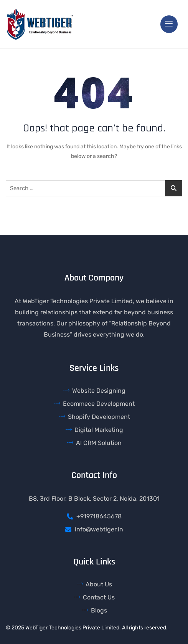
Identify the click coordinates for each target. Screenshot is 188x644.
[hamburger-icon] (169, 24)
